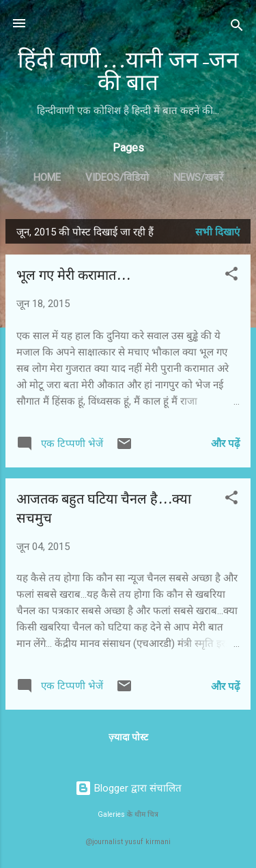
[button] (231, 276)
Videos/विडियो (117, 177)
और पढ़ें (225, 444)
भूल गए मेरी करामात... (73, 275)
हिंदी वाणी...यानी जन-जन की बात (128, 72)
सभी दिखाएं (217, 232)
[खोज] (237, 28)
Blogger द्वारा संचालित (128, 788)
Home (47, 177)
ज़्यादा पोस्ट (128, 737)
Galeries (111, 814)
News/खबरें (198, 177)
